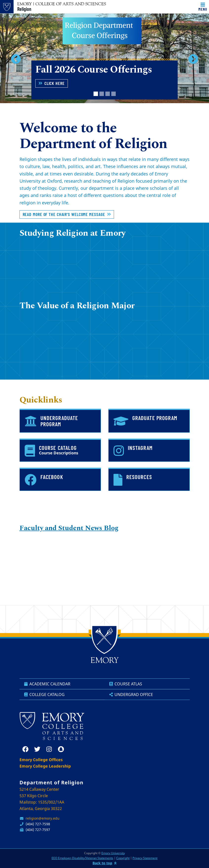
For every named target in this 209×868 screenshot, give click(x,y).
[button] (16, 59)
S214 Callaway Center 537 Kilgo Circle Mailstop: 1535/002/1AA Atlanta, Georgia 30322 (42, 799)
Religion (24, 9)
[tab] (96, 94)
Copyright (123, 858)
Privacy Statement (145, 858)
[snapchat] (61, 749)
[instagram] (49, 749)
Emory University (113, 853)
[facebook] (25, 749)
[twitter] (37, 749)
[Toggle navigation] (203, 7)
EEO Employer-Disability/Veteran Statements (82, 858)
